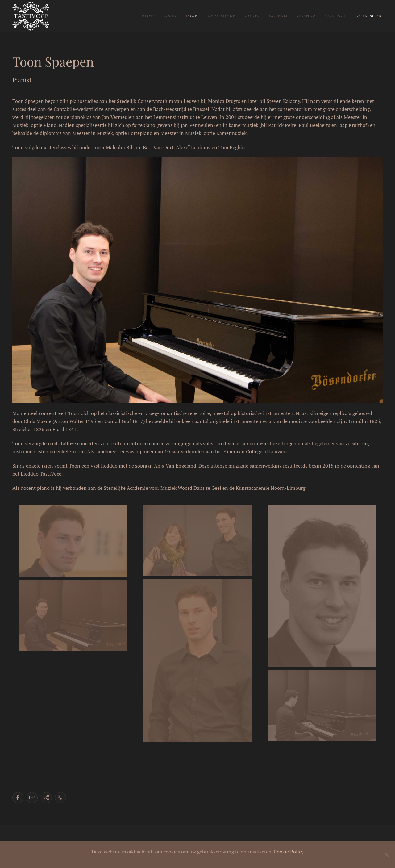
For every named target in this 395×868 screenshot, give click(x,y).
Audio (252, 16)
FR (365, 16)
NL (372, 16)
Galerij (279, 16)
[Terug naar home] (32, 16)
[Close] (387, 855)
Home (148, 16)
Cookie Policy (289, 852)
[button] (73, 541)
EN (379, 16)
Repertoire (222, 16)
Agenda (307, 16)
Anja (170, 16)
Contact (336, 16)
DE (358, 16)
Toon (192, 16)
